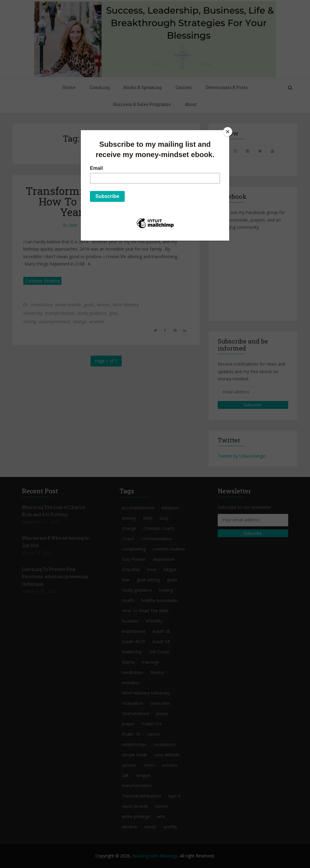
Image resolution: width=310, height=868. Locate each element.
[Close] (228, 132)
